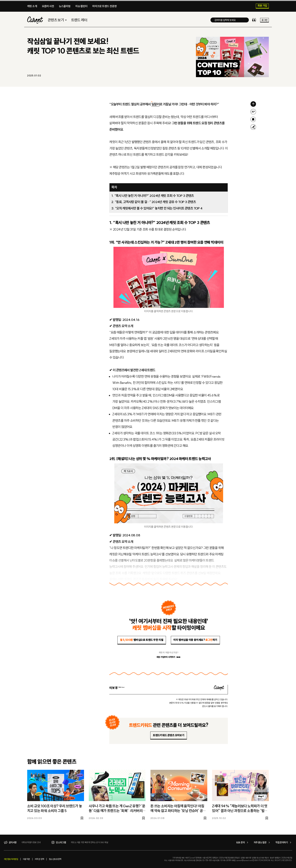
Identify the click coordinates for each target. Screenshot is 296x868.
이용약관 (26, 859)
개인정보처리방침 (11, 859)
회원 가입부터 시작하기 (169, 657)
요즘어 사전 (48, 6)
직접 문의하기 (284, 842)
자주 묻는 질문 (262, 842)
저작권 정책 (39, 859)
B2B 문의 (243, 842)
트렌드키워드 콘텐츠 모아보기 (169, 735)
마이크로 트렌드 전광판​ (104, 6)
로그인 (264, 20)
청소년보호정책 (55, 859)
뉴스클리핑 (65, 6)
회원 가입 (262, 6)
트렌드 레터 (79, 20)
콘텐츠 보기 (58, 20)
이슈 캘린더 (81, 6)
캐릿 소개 (32, 6)
